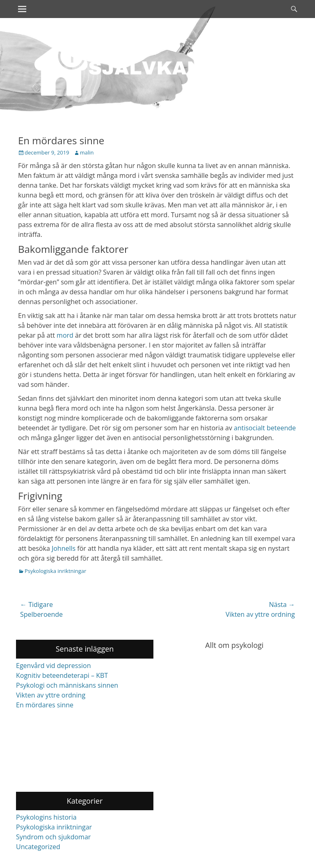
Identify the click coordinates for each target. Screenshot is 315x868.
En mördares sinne (45, 705)
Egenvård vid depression (54, 666)
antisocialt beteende (265, 428)
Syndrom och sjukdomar (53, 837)
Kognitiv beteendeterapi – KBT (62, 675)
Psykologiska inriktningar (55, 571)
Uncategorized (38, 847)
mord (65, 335)
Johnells (64, 548)
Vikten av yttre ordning (51, 695)
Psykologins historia (46, 817)
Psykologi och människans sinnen (67, 685)
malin (87, 152)
